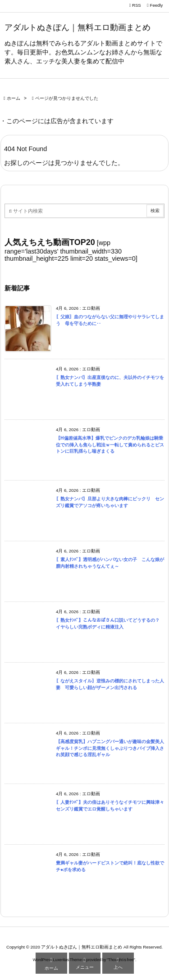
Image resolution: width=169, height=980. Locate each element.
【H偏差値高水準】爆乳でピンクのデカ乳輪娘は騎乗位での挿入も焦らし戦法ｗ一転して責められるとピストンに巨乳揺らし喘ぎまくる (110, 445)
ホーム (14, 98)
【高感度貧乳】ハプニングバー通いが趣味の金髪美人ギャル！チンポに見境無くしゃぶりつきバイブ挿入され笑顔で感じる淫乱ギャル (110, 748)
